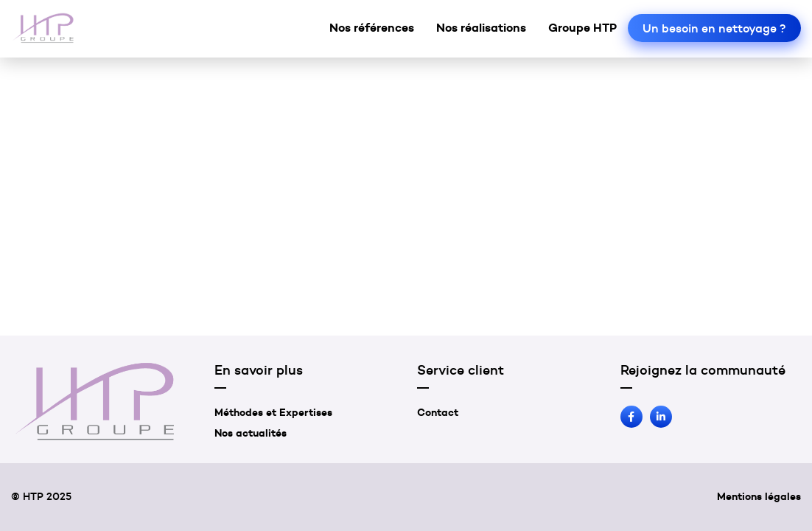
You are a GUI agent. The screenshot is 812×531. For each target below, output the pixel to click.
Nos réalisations (481, 27)
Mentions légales (759, 496)
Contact (438, 412)
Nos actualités (251, 433)
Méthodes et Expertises (273, 412)
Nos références (372, 27)
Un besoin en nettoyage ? (714, 28)
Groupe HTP (582, 27)
